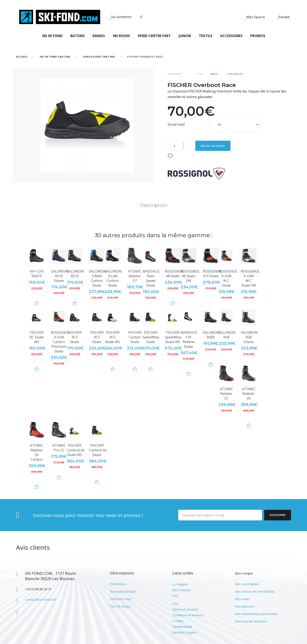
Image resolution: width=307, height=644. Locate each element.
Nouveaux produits (123, 591)
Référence (175, 74)
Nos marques (182, 590)
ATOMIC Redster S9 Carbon (37, 452)
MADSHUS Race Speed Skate (151, 278)
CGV (175, 604)
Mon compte (244, 573)
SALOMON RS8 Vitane (249, 337)
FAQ (175, 596)
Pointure (177, 125)
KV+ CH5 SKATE (37, 274)
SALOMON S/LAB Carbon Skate (113, 278)
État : (201, 74)
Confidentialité (182, 627)
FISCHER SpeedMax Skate (151, 337)
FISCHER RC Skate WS (37, 337)
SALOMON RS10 (75, 274)
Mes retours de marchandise (255, 591)
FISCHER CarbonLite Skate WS (76, 450)
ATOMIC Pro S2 (59, 448)
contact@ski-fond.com (41, 600)
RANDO (99, 36)
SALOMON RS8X (211, 335)
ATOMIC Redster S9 (249, 394)
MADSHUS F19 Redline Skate (189, 339)
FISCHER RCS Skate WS (113, 337)
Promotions (118, 584)
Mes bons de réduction (251, 621)
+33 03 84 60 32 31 (38, 589)
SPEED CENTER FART (154, 36)
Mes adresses (245, 606)
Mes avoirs (243, 599)
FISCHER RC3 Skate (75, 337)
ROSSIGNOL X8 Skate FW (190, 276)
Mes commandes (247, 584)
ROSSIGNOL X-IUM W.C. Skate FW (250, 278)
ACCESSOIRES (231, 36)
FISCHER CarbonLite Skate (98, 450)
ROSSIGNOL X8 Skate (174, 274)
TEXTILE (206, 36)
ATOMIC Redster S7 (135, 276)
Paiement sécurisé (185, 609)
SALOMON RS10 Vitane (59, 276)
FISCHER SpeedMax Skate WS (173, 337)
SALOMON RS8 (227, 335)
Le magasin (180, 584)
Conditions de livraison (188, 615)
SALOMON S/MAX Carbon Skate (97, 278)
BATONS (77, 36)
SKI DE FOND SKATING (55, 57)
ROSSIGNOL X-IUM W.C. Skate (228, 278)
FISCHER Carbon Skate (135, 337)
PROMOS (258, 36)
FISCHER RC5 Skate (97, 337)
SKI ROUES (121, 36)
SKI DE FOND (52, 36)
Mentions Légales (185, 632)
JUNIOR (185, 36)
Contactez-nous (121, 599)
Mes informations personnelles (256, 614)
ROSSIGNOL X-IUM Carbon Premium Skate (61, 342)
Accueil (22, 57)
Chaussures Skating (99, 57)
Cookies (178, 621)
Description (153, 205)
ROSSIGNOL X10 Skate (212, 274)
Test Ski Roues (120, 606)
